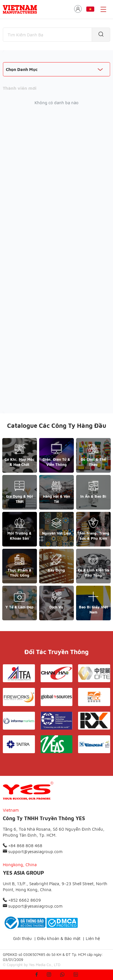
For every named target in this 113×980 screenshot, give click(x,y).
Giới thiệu (22, 938)
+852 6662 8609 (22, 900)
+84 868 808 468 (23, 846)
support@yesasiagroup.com (33, 852)
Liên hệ (93, 938)
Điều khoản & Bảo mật (59, 938)
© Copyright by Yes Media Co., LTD (32, 965)
